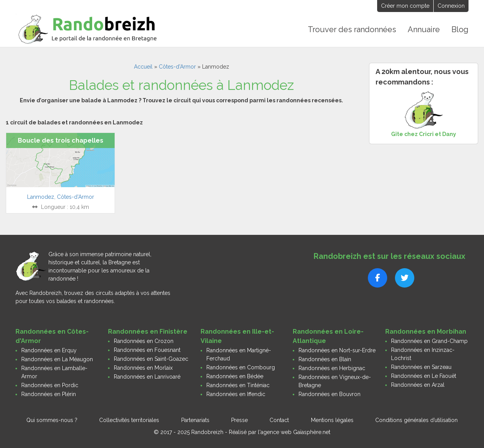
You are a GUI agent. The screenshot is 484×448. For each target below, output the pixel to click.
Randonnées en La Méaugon (57, 359)
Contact (279, 420)
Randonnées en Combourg (241, 367)
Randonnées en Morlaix (143, 368)
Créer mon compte (405, 6)
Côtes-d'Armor (177, 67)
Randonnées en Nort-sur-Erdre (337, 350)
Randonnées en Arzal (418, 385)
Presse (239, 420)
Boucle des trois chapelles (61, 140)
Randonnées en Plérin (49, 394)
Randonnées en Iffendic (236, 394)
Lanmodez (41, 197)
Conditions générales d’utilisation (416, 420)
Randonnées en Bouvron (330, 394)
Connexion (451, 6)
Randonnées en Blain (325, 359)
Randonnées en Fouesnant (147, 350)
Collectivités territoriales (129, 420)
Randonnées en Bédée (235, 376)
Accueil (143, 67)
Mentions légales (332, 420)
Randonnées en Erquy (49, 350)
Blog (460, 29)
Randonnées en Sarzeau (421, 367)
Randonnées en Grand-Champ (429, 341)
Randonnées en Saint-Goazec (151, 359)
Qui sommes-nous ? (52, 420)
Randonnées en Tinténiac (238, 385)
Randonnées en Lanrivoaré (147, 377)
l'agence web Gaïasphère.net (294, 432)
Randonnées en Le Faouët (424, 376)
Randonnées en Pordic (50, 385)
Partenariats (195, 420)
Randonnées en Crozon (144, 341)
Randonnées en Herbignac (332, 368)
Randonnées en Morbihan (426, 332)
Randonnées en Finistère (148, 332)
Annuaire (424, 29)
